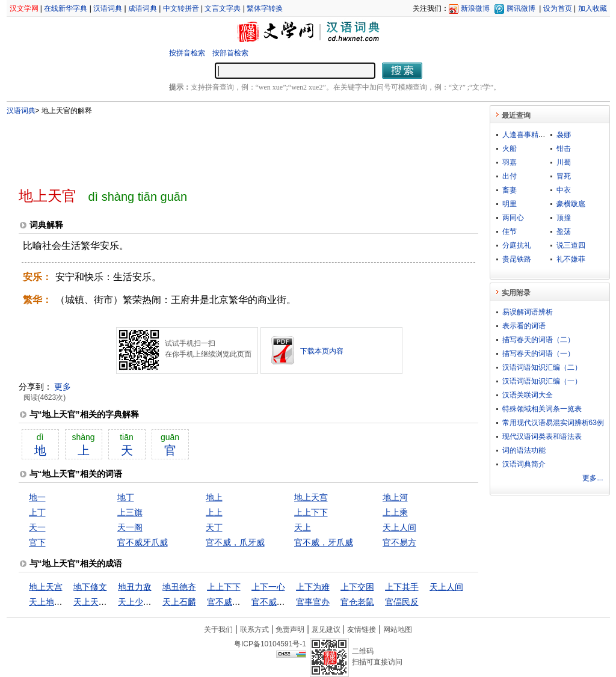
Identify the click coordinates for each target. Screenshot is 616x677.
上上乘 (395, 512)
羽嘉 (510, 162)
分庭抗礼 (517, 245)
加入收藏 (593, 8)
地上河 (395, 497)
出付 (510, 176)
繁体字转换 (265, 8)
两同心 (513, 218)
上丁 (37, 512)
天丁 (214, 527)
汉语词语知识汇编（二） (542, 367)
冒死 (564, 176)
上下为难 (313, 587)
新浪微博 (475, 8)
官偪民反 (402, 602)
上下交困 (357, 587)
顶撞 (564, 218)
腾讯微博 (521, 8)
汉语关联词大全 (528, 395)
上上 (214, 512)
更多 (63, 387)
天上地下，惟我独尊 (67, 602)
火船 (510, 149)
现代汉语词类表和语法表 (542, 437)
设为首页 (558, 8)
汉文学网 (24, 8)
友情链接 (362, 630)
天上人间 (399, 527)
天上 (303, 527)
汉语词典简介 (524, 464)
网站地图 (398, 630)
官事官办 (313, 602)
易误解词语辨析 (528, 312)
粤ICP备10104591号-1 (270, 644)
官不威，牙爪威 (324, 542)
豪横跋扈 (571, 204)
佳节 (510, 231)
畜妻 (510, 190)
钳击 (564, 149)
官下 (37, 542)
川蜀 (564, 162)
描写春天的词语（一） (538, 354)
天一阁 (130, 527)
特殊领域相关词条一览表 (542, 409)
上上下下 (311, 512)
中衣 (564, 190)
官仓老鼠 (357, 602)
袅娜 (564, 135)
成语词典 (143, 8)
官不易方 (399, 542)
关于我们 (218, 630)
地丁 (126, 497)
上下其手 (402, 587)
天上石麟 (179, 602)
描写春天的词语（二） (538, 340)
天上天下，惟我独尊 (111, 602)
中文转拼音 (181, 8)
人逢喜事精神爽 (528, 135)
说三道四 (571, 245)
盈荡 (564, 231)
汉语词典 (108, 8)
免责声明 (290, 630)
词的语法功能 (524, 450)
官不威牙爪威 (143, 542)
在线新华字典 (66, 8)
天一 (37, 527)
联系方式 (254, 630)
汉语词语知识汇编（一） (542, 381)
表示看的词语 (524, 326)
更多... (593, 478)
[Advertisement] (229, 146)
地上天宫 (311, 497)
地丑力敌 (135, 587)
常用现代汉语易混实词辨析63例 (553, 423)
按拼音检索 (187, 53)
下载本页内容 (322, 351)
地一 (37, 497)
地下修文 (90, 587)
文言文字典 (223, 8)
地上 (214, 497)
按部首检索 (230, 53)
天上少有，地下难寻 (156, 602)
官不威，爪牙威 (235, 542)
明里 (510, 204)
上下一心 (268, 587)
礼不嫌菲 (571, 259)
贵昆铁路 (517, 259)
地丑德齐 (179, 587)
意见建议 (326, 630)
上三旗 (130, 512)
